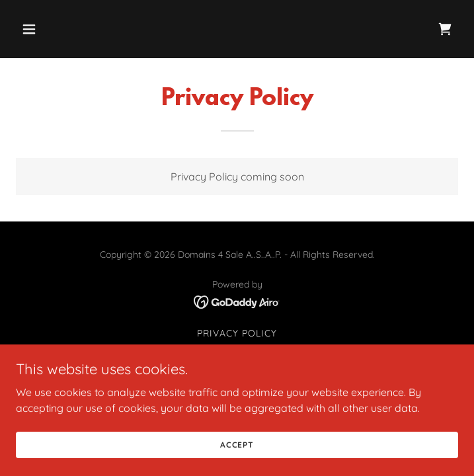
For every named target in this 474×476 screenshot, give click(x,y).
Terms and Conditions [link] (237, 350)
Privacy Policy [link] (237, 333)
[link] (445, 29)
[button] (49, 29)
